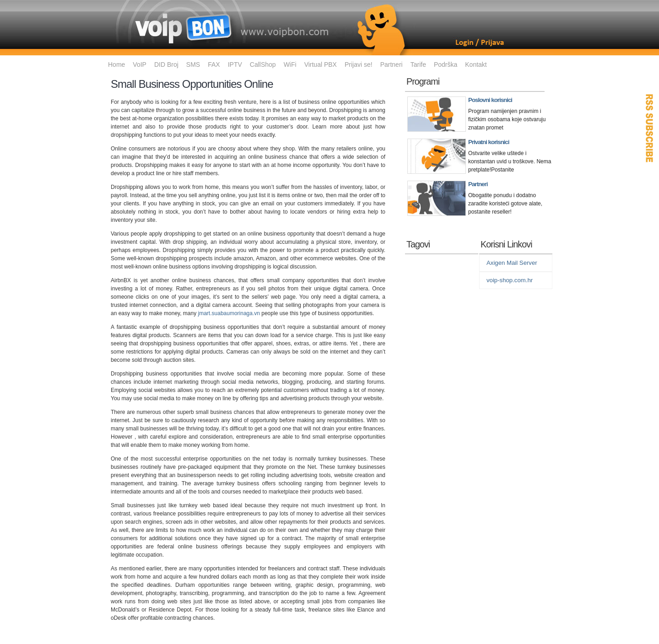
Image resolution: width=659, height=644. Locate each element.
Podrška (446, 64)
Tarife (418, 64)
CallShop (263, 64)
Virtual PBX (321, 64)
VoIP (140, 64)
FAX (214, 64)
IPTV (235, 64)
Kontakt (476, 64)
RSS (650, 128)
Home (116, 64)
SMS (193, 64)
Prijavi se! (359, 64)
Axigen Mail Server (512, 263)
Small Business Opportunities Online (192, 84)
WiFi (290, 64)
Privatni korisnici (489, 142)
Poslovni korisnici (490, 100)
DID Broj (166, 64)
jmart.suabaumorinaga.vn (229, 313)
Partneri (392, 64)
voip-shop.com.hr (510, 280)
